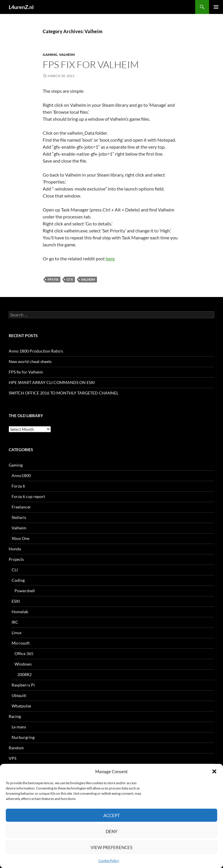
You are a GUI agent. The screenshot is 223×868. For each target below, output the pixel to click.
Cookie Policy (109, 861)
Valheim (67, 55)
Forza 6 (18, 486)
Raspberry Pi (23, 685)
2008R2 (25, 674)
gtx (70, 279)
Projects (16, 559)
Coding (18, 580)
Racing (15, 716)
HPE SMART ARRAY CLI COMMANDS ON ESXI (52, 382)
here (110, 258)
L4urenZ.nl (21, 7)
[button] (214, 771)
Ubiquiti (19, 695)
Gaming (50, 55)
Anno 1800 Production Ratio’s (36, 351)
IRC (15, 622)
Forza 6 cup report (28, 496)
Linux (17, 633)
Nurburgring (23, 737)
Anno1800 (21, 475)
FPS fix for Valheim (91, 64)
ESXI (16, 601)
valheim (88, 279)
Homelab (20, 612)
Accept (112, 815)
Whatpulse (21, 706)
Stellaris (19, 517)
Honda (15, 549)
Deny (111, 831)
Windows (23, 664)
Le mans (19, 727)
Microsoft (21, 643)
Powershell (25, 591)
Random (16, 748)
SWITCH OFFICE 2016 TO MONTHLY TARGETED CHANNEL (64, 393)
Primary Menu (216, 7)
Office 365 (24, 653)
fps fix (53, 279)
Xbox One (20, 538)
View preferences (111, 847)
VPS (12, 758)
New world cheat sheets (30, 361)
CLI (15, 570)
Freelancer (21, 507)
